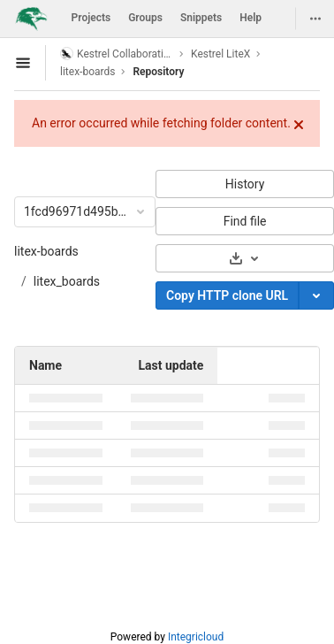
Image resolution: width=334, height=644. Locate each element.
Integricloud (196, 637)
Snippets (201, 18)
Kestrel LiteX (220, 54)
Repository (158, 72)
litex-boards (46, 251)
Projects (91, 18)
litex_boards (67, 281)
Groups (145, 18)
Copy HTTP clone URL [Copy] (227, 295)
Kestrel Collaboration (117, 54)
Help (250, 18)
